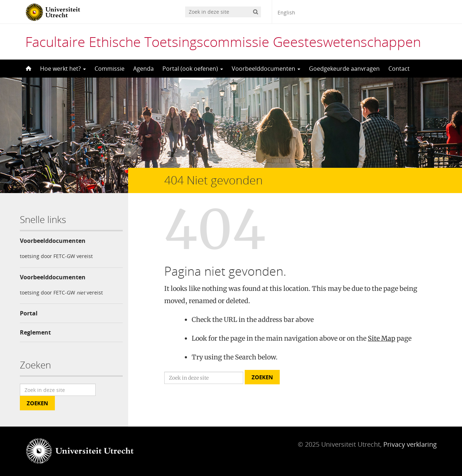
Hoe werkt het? (63, 69)
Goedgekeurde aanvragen (344, 69)
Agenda (143, 69)
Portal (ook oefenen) (193, 69)
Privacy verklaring (410, 444)
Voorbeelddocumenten (266, 69)
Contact (399, 69)
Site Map (382, 338)
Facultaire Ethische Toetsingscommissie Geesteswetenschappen (223, 42)
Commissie (110, 69)
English (286, 12)
